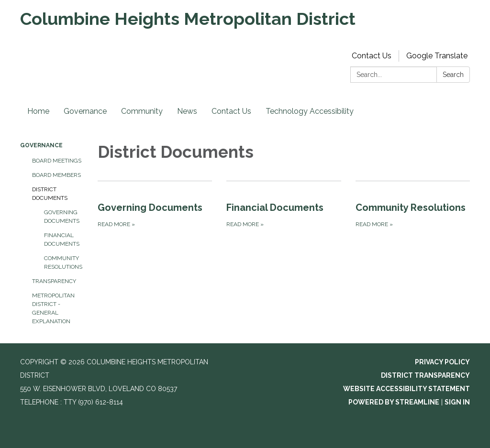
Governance (85, 111)
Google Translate (437, 56)
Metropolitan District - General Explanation (53, 308)
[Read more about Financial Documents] (284, 205)
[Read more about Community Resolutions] (413, 205)
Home (38, 111)
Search (453, 75)
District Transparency (425, 375)
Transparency (54, 281)
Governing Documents (62, 217)
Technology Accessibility (310, 111)
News (187, 111)
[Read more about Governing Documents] (155, 205)
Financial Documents (62, 240)
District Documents (50, 194)
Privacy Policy (442, 362)
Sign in (457, 402)
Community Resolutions (63, 262)
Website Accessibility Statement (406, 389)
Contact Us (372, 56)
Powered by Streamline (394, 402)
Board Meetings (57, 161)
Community (142, 111)
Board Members (56, 175)
